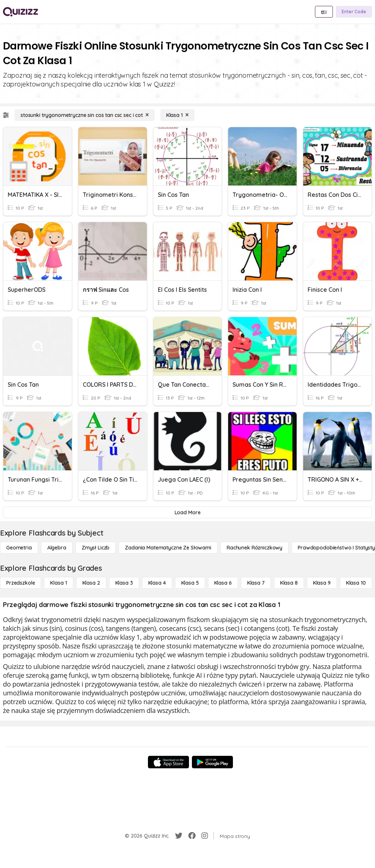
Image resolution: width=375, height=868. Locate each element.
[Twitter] (179, 836)
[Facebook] (192, 836)
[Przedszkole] (21, 583)
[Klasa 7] (256, 583)
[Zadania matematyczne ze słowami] (168, 548)
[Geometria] (19, 548)
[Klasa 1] (177, 115)
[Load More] (187, 512)
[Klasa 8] (289, 583)
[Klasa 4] (157, 583)
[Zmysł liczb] (96, 548)
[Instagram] (205, 836)
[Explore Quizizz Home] (21, 12)
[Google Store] (212, 762)
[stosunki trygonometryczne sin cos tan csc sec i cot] (85, 115)
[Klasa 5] (190, 583)
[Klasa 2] (91, 583)
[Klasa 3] (124, 583)
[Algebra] (57, 548)
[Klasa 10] (356, 583)
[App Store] (168, 762)
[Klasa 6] (223, 583)
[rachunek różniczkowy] (255, 548)
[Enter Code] (354, 12)
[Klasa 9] (322, 583)
